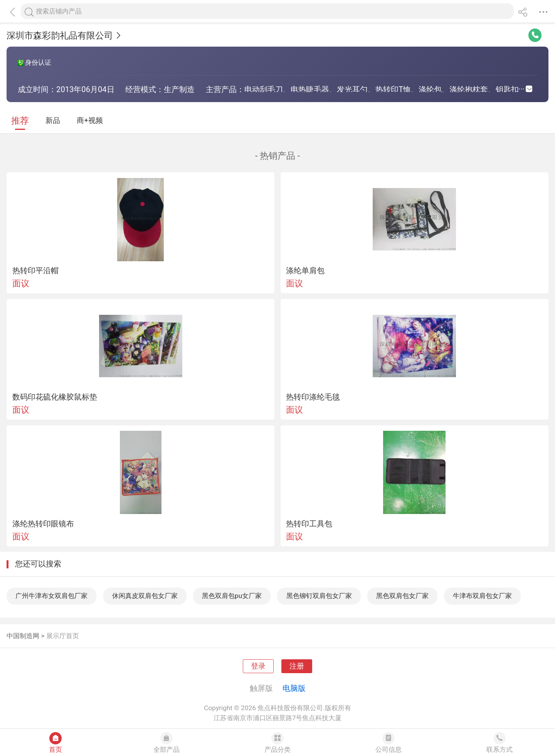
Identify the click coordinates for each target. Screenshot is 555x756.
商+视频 (90, 121)
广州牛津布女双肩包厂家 (51, 596)
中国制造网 (23, 636)
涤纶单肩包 (305, 270)
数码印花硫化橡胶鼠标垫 (55, 397)
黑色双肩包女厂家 (402, 596)
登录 (258, 666)
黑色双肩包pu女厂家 (232, 596)
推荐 (20, 121)
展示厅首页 (63, 636)
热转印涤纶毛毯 (313, 397)
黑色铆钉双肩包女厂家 (319, 596)
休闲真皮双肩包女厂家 (145, 596)
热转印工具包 (309, 524)
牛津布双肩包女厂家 (482, 596)
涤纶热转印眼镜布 (43, 524)
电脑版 (294, 688)
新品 (53, 121)
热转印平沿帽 (35, 270)
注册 (297, 666)
